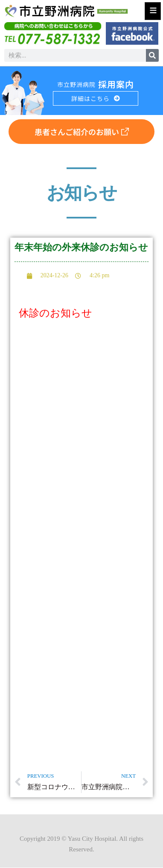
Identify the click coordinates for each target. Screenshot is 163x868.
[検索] (152, 55)
